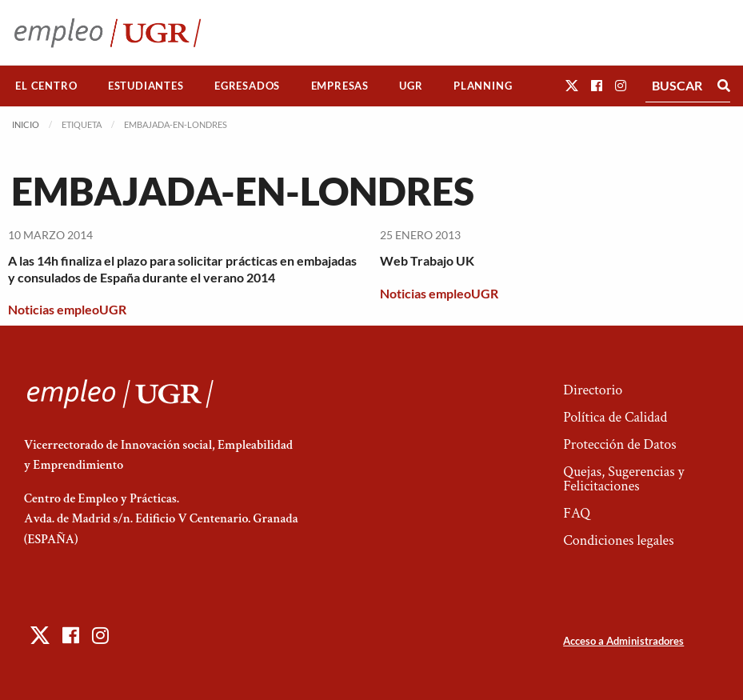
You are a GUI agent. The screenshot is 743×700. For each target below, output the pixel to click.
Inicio (26, 124)
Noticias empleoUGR (67, 309)
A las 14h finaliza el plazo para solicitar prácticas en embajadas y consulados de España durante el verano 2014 (182, 269)
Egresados (247, 86)
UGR (411, 86)
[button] (572, 85)
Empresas (340, 86)
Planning (483, 86)
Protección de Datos (619, 444)
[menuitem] (46, 86)
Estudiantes (146, 86)
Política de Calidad (615, 417)
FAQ (577, 513)
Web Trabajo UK (427, 260)
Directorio (593, 390)
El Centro (46, 86)
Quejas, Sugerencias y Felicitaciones (623, 479)
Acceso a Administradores (623, 641)
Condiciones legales (618, 540)
